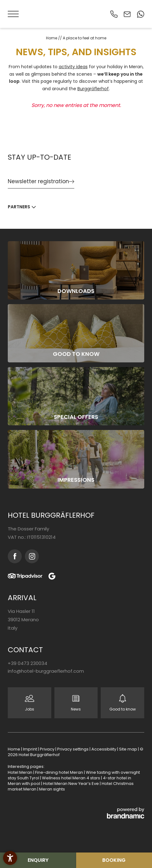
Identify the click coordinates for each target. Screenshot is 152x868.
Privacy (48, 749)
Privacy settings (73, 749)
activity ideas (73, 67)
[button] (14, 14)
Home (52, 38)
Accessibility (104, 749)
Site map (129, 749)
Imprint (30, 749)
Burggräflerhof (93, 89)
